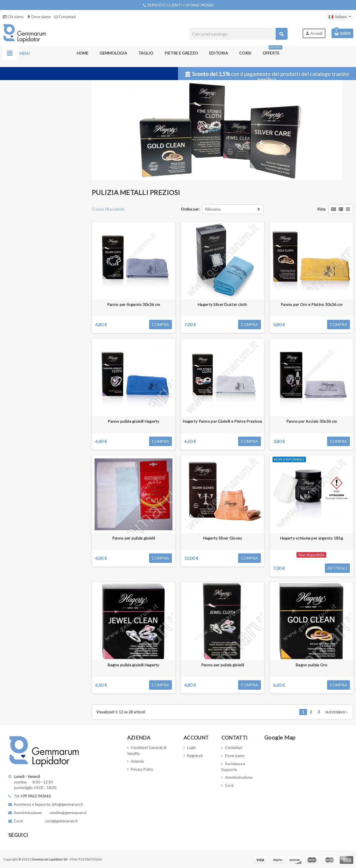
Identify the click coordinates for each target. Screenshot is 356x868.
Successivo (337, 712)
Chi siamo (13, 17)
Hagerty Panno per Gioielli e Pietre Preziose (222, 421)
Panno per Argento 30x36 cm (133, 304)
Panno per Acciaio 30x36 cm (311, 421)
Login (191, 748)
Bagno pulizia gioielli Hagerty (133, 665)
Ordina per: (190, 209)
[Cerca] (238, 34)
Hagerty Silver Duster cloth (222, 304)
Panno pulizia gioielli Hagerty (133, 421)
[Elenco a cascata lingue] (340, 17)
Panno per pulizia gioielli (133, 538)
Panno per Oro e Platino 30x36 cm (311, 304)
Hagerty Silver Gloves (223, 538)
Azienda (137, 761)
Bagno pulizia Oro (311, 665)
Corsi (229, 785)
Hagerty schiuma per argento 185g (311, 538)
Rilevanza (213, 209)
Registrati (195, 756)
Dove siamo (39, 17)
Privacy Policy (142, 769)
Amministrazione (239, 777)
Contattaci (65, 17)
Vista (321, 209)
